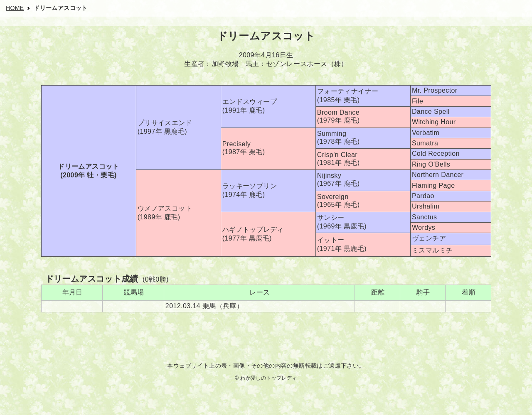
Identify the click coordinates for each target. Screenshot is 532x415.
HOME (15, 8)
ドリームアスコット (61, 8)
